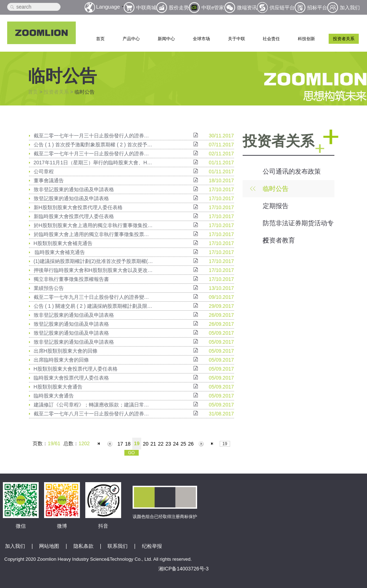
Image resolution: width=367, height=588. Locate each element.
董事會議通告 (49, 180)
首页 (100, 39)
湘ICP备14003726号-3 (183, 569)
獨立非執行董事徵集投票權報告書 (71, 279)
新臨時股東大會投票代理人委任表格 (74, 216)
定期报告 (276, 206)
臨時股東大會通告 (54, 396)
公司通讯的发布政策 (292, 171)
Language (108, 7)
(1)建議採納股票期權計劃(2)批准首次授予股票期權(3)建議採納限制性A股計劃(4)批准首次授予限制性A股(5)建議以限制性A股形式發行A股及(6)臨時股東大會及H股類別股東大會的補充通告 (94, 261)
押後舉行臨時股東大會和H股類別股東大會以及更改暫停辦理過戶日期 (94, 270)
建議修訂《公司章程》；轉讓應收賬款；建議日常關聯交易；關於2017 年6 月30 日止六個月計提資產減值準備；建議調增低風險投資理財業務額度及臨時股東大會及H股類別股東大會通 (94, 405)
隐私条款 (84, 546)
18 (128, 444)
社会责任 (271, 39)
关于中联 (237, 39)
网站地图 (49, 546)
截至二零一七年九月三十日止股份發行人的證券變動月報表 (94, 297)
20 (146, 444)
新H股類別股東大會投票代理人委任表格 (78, 207)
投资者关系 (344, 39)
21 (153, 444)
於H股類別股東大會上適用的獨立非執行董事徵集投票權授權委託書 (94, 225)
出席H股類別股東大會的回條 (66, 351)
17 (120, 444)
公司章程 (44, 171)
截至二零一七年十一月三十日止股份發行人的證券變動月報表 (94, 136)
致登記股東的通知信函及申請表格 (71, 198)
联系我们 (118, 546)
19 (137, 443)
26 (191, 444)
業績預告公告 (49, 288)
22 (161, 444)
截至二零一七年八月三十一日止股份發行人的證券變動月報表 (94, 414)
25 (183, 444)
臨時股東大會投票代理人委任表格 (71, 378)
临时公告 (276, 189)
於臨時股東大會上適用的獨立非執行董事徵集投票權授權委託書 (94, 234)
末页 (213, 444)
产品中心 (131, 39)
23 (168, 444)
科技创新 (306, 39)
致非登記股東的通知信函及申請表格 (74, 189)
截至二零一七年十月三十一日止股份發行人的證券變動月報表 (94, 154)
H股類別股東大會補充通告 (63, 243)
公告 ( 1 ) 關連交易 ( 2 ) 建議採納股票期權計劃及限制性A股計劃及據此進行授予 (94, 306)
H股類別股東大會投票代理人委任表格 (76, 369)
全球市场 (201, 39)
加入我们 (15, 546)
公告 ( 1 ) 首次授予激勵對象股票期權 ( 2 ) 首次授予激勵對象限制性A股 (94, 145)
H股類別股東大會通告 (58, 387)
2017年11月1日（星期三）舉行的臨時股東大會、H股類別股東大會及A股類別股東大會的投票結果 (94, 163)
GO (131, 453)
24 (176, 444)
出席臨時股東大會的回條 (61, 360)
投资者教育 (279, 240)
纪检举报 (152, 546)
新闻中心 (166, 39)
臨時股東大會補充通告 (59, 252)
